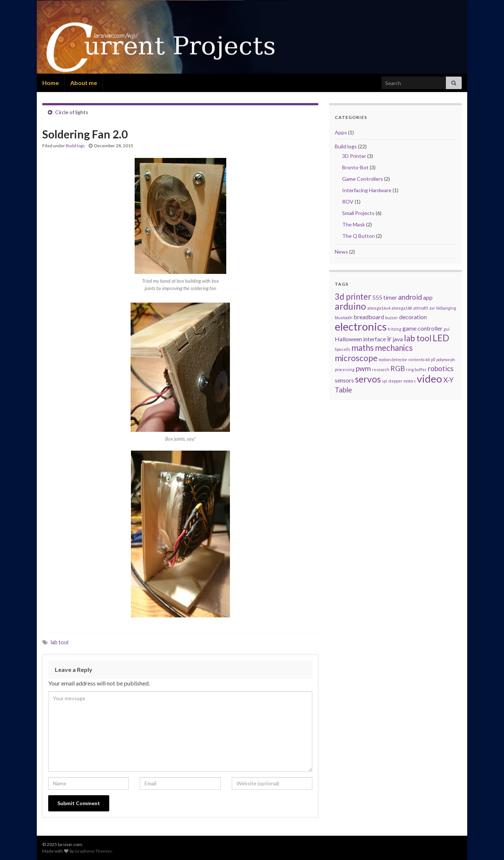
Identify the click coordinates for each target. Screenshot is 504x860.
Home (51, 83)
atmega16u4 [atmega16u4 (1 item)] (379, 308)
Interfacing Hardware (367, 190)
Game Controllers (363, 179)
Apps (341, 132)
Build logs (75, 146)
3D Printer (354, 156)
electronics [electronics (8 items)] (361, 326)
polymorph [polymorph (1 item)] (446, 359)
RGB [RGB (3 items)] (398, 368)
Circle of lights (72, 112)
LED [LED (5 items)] (441, 338)
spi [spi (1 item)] (384, 381)
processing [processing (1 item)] (345, 369)
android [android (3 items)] (410, 297)
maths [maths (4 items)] (363, 348)
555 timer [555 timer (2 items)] (385, 297)
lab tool (60, 642)
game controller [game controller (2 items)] (423, 328)
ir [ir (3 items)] (389, 339)
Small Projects (358, 213)
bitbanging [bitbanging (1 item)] (446, 308)
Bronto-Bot (355, 167)
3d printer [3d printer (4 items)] (353, 297)
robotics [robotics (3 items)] (441, 368)
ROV (348, 202)
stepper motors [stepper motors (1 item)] (402, 381)
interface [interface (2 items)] (375, 339)
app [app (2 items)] (428, 297)
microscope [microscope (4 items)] (356, 358)
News (341, 252)
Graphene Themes (93, 851)
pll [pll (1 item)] (433, 359)
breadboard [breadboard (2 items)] (369, 317)
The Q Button (359, 236)
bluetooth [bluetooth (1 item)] (344, 318)
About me (84, 83)
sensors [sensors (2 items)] (344, 380)
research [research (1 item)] (381, 369)
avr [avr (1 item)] (432, 308)
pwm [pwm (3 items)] (363, 368)
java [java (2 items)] (398, 339)
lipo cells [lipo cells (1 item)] (342, 349)
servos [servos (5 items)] (368, 379)
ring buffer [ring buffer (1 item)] (416, 369)
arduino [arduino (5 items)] (350, 306)
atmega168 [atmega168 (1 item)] (402, 308)
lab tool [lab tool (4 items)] (418, 338)
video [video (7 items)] (430, 378)
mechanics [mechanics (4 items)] (394, 348)
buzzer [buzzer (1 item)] (392, 318)
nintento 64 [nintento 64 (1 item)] (419, 359)
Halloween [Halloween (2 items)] (348, 339)
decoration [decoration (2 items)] (413, 317)
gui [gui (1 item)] (447, 329)
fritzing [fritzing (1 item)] (395, 329)
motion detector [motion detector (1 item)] (393, 359)
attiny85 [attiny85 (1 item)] (421, 308)
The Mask (354, 224)
